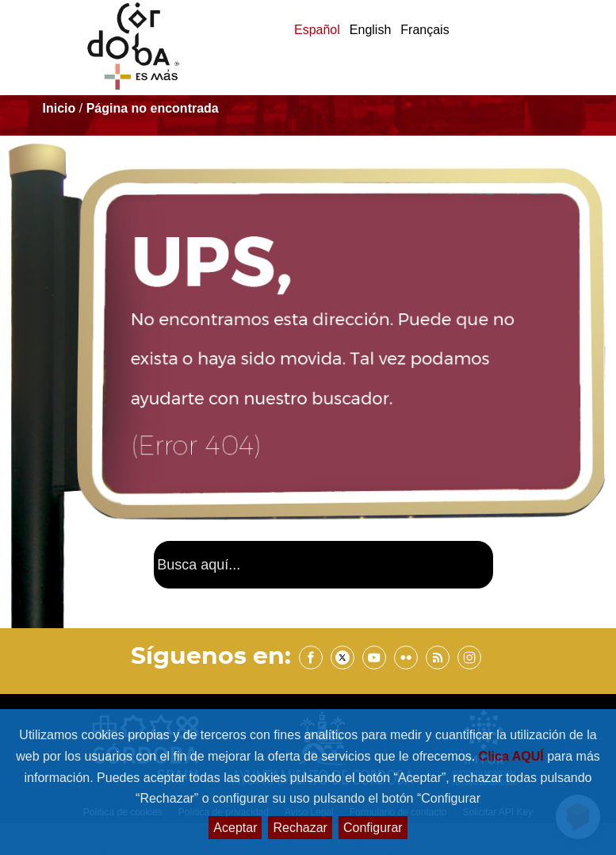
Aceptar (235, 828)
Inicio (59, 108)
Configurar (373, 828)
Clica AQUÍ (513, 756)
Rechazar (300, 828)
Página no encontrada (153, 108)
